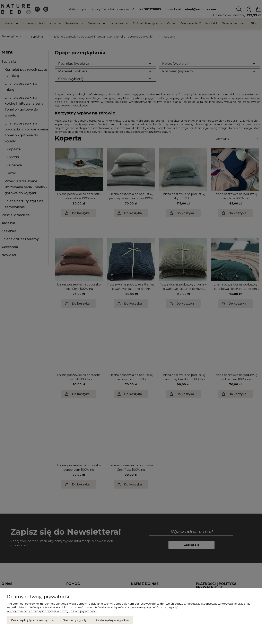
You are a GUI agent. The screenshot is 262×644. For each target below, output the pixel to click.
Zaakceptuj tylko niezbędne (32, 620)
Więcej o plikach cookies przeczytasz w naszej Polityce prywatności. (52, 611)
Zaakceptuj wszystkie (112, 620)
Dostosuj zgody (75, 620)
